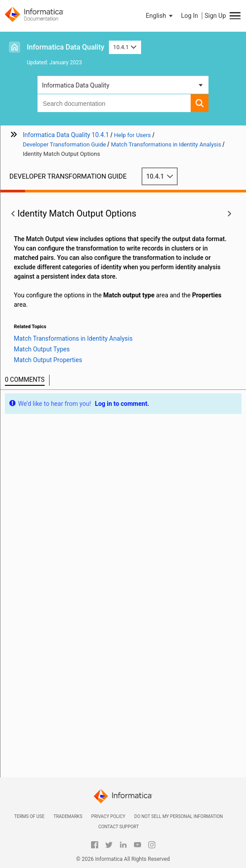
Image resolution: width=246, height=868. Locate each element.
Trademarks (68, 816)
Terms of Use (29, 816)
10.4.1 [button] (125, 47)
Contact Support (119, 827)
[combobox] (114, 103)
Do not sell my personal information (179, 816)
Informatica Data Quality (66, 47)
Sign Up (215, 16)
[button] (160, 16)
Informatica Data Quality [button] (76, 85)
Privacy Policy (108, 816)
